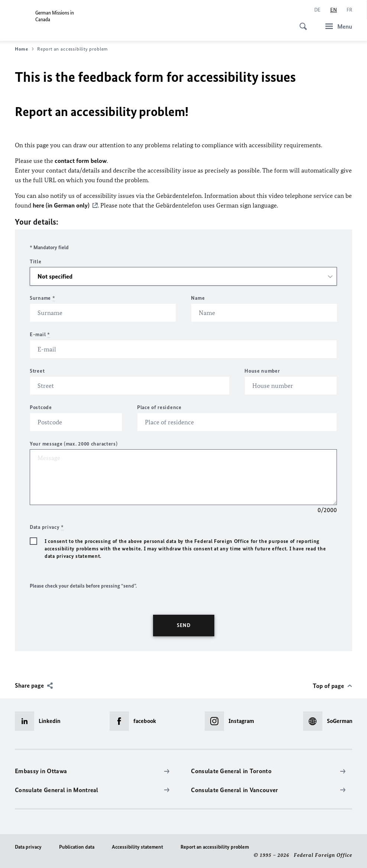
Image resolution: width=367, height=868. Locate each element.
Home (24, 49)
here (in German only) (61, 205)
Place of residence (159, 407)
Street (37, 371)
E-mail (40, 334)
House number (262, 371)
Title (36, 261)
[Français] (349, 10)
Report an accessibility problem (215, 847)
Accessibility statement (137, 847)
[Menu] (337, 26)
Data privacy (28, 847)
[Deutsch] (317, 10)
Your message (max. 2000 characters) (74, 443)
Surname (42, 298)
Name (198, 298)
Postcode (41, 407)
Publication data (77, 847)
